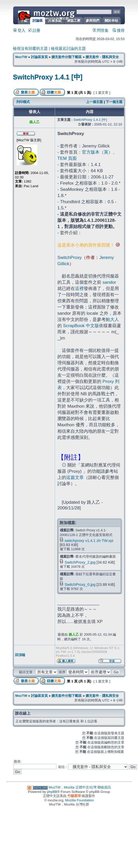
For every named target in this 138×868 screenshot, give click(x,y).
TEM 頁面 (67, 158)
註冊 (34, 30)
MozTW (59, 15)
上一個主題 (94, 102)
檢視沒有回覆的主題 (30, 49)
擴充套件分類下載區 (67, 57)
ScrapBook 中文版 (81, 326)
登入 (19, 30)
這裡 (79, 288)
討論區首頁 (39, 57)
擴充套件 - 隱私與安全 (102, 57)
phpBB (52, 792)
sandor (109, 282)
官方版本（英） (97, 152)
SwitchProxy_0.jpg (80, 585)
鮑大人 (112, 319)
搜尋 (119, 30)
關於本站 (111, 21)
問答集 (101, 30)
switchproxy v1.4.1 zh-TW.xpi (89, 541)
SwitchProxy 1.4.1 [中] (48, 77)
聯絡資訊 (104, 787)
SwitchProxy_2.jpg (80, 562)
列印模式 (23, 102)
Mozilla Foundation (79, 800)
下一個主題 (114, 102)
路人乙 (74, 634)
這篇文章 (75, 477)
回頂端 (20, 655)
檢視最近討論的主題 (68, 49)
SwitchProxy (70, 257)
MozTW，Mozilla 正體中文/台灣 (73, 787)
